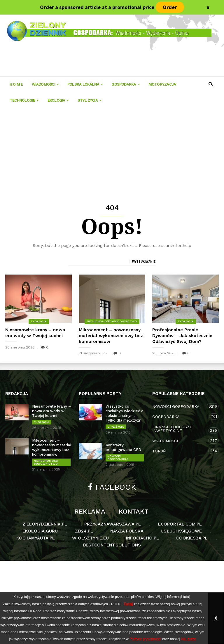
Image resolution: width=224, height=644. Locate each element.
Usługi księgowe (181, 531)
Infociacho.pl (142, 538)
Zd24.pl (84, 531)
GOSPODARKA (125, 84)
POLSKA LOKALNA (85, 84)
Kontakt (134, 512)
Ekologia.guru (40, 531)
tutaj (187, 597)
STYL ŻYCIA (89, 100)
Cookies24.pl (192, 538)
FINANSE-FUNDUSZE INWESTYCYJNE (180, 429)
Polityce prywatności (145, 639)
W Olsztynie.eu (90, 538)
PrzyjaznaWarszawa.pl (113, 524)
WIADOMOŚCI (45, 84)
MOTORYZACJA (162, 84)
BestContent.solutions (112, 545)
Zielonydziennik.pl (45, 524)
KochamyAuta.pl (36, 538)
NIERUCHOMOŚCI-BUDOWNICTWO (112, 321)
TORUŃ (180, 451)
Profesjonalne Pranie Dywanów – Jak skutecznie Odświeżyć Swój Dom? (182, 336)
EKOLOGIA (58, 100)
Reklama (90, 512)
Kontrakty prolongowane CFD (123, 447)
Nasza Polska (127, 531)
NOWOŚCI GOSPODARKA (118, 458)
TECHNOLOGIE (24, 100)
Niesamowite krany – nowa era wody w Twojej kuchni (51, 411)
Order (170, 7)
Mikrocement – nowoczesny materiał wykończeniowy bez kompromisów (111, 336)
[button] (211, 84)
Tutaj (128, 604)
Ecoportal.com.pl (180, 524)
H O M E (16, 84)
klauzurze (189, 639)
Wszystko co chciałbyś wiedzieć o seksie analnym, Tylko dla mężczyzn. (125, 413)
